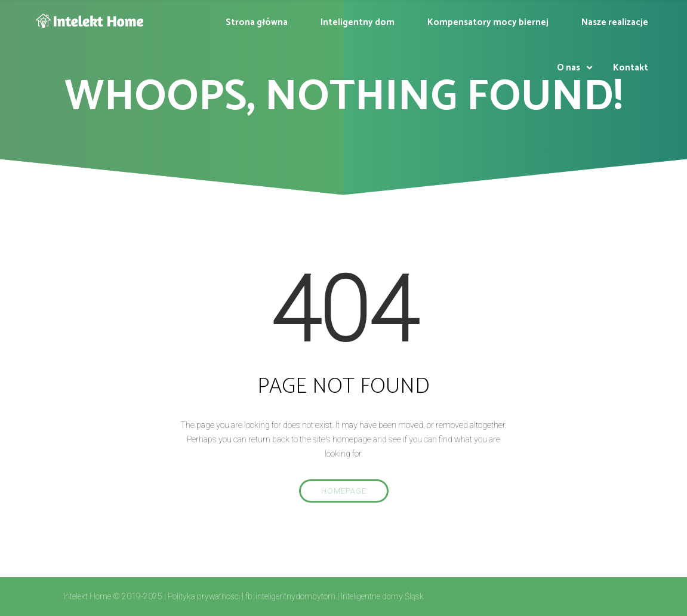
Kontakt (631, 68)
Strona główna (257, 22)
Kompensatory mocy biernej (488, 22)
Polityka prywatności (204, 596)
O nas (569, 68)
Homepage (344, 491)
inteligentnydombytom (295, 596)
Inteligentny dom (358, 22)
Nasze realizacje (615, 22)
